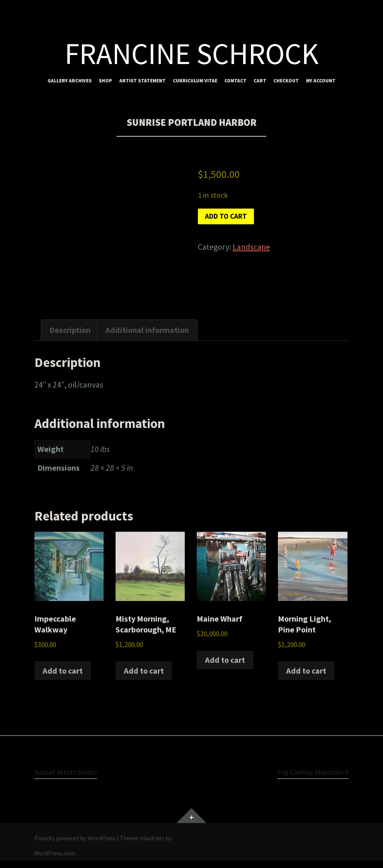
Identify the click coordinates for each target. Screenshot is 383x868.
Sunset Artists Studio (71, 772)
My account (321, 81)
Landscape (251, 249)
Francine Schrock (192, 54)
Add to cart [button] (63, 671)
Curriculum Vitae (195, 81)
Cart (260, 81)
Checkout (286, 81)
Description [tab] (70, 330)
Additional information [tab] (147, 330)
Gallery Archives (70, 81)
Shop (105, 81)
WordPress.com (55, 853)
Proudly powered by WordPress (75, 838)
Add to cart (230, 218)
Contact (235, 81)
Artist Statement (143, 81)
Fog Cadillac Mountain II (307, 772)
